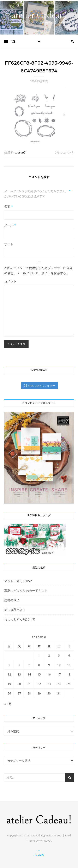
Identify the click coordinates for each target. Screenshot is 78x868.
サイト (9, 244)
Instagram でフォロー (39, 385)
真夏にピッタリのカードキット (26, 590)
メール (10, 225)
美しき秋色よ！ (15, 610)
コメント (10, 281)
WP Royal (45, 841)
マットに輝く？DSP (18, 581)
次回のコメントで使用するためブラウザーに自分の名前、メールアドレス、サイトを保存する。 (38, 270)
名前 (8, 206)
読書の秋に (12, 600)
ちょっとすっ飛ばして (20, 619)
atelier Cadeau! (39, 15)
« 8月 (8, 704)
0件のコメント (64, 152)
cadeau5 (20, 152)
